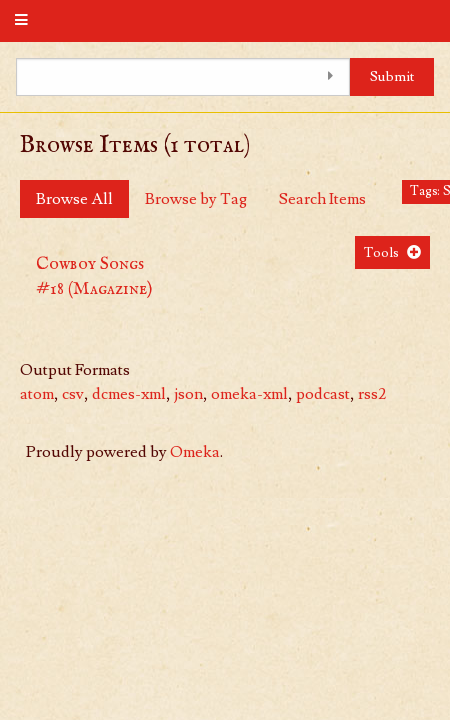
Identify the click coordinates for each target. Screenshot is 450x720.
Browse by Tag (196, 199)
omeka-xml (249, 394)
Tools (381, 253)
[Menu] (22, 21)
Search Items (322, 199)
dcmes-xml (129, 394)
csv (73, 394)
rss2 (372, 394)
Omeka (195, 452)
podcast (323, 394)
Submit (392, 76)
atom (37, 394)
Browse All (74, 199)
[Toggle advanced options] (330, 77)
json (188, 394)
